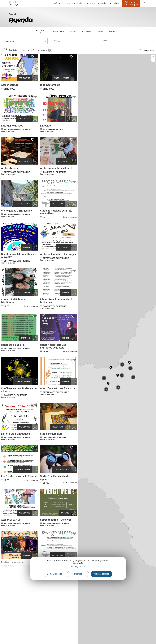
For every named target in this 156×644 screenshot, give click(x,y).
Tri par (29, 50)
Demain (73, 31)
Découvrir (59, 3)
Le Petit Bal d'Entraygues (15, 434)
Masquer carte (147, 50)
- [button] (153, 60)
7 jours (100, 31)
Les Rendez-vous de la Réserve (19, 476)
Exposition (46, 126)
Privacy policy (78, 566)
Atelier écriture (10, 85)
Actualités (114, 3)
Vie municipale (75, 3)
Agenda (102, 3)
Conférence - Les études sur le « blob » (19, 390)
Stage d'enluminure (51, 434)
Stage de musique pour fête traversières (56, 212)
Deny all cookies (55, 574)
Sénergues (15, 3)
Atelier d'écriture (11, 168)
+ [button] (153, 57)
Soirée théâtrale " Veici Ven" (56, 520)
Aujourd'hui (58, 31)
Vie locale (90, 3)
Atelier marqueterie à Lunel (56, 168)
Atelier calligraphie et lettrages (58, 254)
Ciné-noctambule (50, 85)
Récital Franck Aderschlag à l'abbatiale (56, 301)
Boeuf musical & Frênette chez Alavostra (19, 256)
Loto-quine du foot (12, 126)
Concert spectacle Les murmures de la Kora (53, 346)
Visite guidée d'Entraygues (16, 211)
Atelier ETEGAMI (11, 520)
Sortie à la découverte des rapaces (55, 478)
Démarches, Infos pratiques (131, 3)
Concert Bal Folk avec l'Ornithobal (14, 301)
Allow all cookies (101, 574)
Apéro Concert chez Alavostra (57, 388)
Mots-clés (9, 41)
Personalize (78, 574)
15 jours (113, 31)
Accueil (12, 14)
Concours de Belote (12, 345)
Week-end (86, 31)
